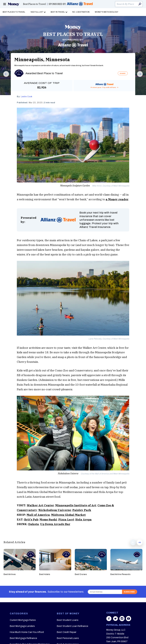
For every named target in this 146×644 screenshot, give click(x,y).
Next (138, 77)
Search (140, 4)
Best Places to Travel (34, 4)
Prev (5, 77)
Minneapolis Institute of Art (76, 505)
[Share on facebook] (109, 620)
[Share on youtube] (129, 620)
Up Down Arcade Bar (55, 524)
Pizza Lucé (66, 520)
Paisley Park (82, 510)
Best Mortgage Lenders (22, 626)
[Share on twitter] (116, 620)
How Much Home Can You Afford (27, 632)
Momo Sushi (48, 520)
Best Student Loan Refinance (73, 626)
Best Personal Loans (68, 638)
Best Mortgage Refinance (23, 638)
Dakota (34, 524)
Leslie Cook (27, 97)
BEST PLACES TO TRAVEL (73, 34)
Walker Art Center (40, 505)
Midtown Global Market (68, 515)
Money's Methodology (107, 12)
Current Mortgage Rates (23, 620)
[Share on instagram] (122, 620)
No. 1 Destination (81, 12)
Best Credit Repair (67, 632)
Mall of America (38, 515)
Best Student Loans (68, 620)
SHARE (123, 73)
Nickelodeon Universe (55, 510)
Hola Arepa (83, 520)
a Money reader (117, 199)
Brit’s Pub (31, 520)
